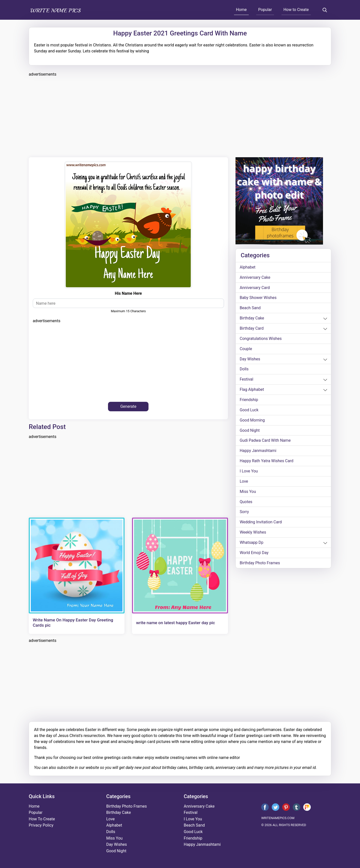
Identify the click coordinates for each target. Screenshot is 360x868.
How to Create (296, 10)
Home (241, 10)
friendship (249, 400)
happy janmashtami (258, 451)
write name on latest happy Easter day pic (175, 623)
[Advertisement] (179, 116)
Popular (265, 10)
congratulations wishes (261, 339)
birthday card (252, 329)
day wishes (250, 359)
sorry (244, 513)
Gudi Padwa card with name (265, 441)
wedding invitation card (261, 523)
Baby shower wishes (258, 298)
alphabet (248, 267)
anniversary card (255, 288)
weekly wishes (253, 533)
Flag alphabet (252, 390)
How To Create (42, 819)
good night (250, 431)
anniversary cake (255, 277)
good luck (249, 410)
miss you (248, 492)
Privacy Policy (41, 825)
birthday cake (252, 318)
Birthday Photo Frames (260, 564)
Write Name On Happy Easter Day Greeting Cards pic (73, 622)
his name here (128, 293)
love (244, 482)
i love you (249, 472)
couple (246, 349)
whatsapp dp (252, 543)
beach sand (250, 308)
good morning (252, 421)
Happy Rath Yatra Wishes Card (267, 462)
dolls (244, 369)
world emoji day (254, 554)
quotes (246, 503)
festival (247, 380)
